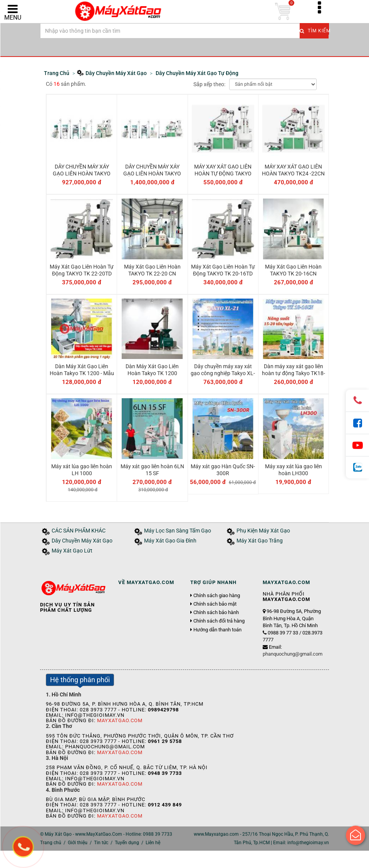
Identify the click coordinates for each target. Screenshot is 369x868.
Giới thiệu (78, 843)
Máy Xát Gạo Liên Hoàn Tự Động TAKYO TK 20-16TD (223, 270)
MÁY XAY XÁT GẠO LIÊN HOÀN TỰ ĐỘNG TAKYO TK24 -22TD (223, 174)
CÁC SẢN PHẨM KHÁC (79, 531)
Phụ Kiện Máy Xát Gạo (263, 531)
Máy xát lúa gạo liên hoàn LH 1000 (82, 470)
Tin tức (101, 843)
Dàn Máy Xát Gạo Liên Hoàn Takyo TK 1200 (152, 370)
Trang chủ (51, 843)
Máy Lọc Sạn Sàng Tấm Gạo (178, 531)
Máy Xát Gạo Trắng (260, 541)
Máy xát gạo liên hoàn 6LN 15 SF (152, 470)
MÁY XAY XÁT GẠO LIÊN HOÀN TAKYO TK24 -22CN (293, 170)
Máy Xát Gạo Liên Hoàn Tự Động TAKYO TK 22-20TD (82, 270)
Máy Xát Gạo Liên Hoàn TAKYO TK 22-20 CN (152, 270)
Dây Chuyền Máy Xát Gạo (82, 541)
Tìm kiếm (314, 31)
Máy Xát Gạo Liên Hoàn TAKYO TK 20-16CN (293, 270)
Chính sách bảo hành (216, 613)
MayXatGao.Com (120, 720)
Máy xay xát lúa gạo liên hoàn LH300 (294, 470)
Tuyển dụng (127, 843)
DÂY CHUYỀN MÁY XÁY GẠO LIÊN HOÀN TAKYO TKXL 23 (82, 174)
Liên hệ (153, 843)
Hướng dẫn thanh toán (217, 630)
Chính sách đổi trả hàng (219, 621)
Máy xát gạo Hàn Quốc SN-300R (223, 470)
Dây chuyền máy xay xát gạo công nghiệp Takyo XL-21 (223, 373)
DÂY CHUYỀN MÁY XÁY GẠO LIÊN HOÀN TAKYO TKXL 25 (152, 174)
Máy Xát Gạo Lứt (72, 551)
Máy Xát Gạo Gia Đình (170, 541)
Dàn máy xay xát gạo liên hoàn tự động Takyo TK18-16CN (294, 373)
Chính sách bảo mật (215, 604)
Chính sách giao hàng (217, 596)
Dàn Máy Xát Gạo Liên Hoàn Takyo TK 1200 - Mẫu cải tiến (82, 373)
